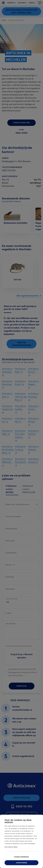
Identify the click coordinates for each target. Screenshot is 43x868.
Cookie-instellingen (21, 857)
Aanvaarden (21, 863)
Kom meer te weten (11, 847)
